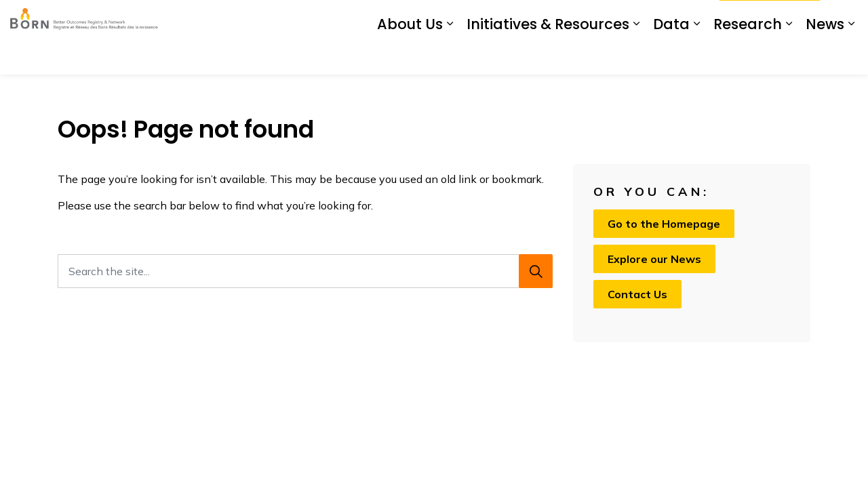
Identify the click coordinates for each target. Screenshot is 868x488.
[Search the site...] (305, 271)
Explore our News (654, 259)
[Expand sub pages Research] (789, 56)
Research (748, 56)
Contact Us (683, 18)
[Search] (536, 271)
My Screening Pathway (593, 18)
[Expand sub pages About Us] (450, 56)
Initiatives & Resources (548, 56)
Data (671, 56)
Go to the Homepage (664, 224)
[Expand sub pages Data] (696, 56)
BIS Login (373, 18)
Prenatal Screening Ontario (468, 18)
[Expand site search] (844, 19)
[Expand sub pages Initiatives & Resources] (636, 56)
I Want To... (770, 19)
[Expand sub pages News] (851, 56)
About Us (410, 56)
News (825, 56)
